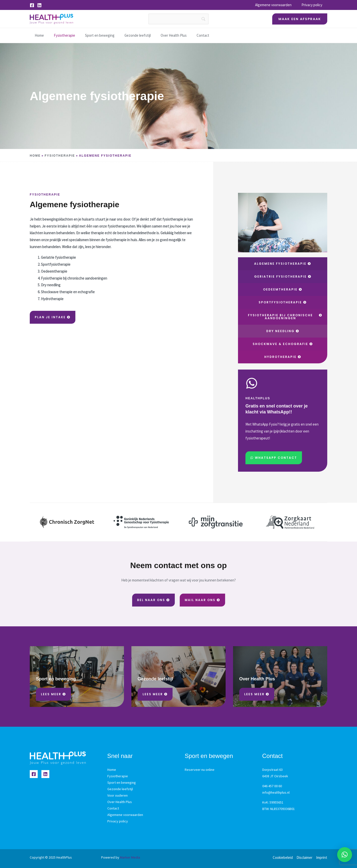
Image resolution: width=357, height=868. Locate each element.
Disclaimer (304, 857)
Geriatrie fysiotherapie (58, 257)
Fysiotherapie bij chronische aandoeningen (74, 278)
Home (34, 35)
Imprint (322, 857)
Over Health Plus (164, 35)
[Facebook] (32, 5)
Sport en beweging (92, 35)
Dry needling (51, 285)
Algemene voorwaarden (277, 5)
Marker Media (130, 857)
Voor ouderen (118, 795)
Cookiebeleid (283, 857)
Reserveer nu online (200, 770)
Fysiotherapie (58, 35)
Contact (192, 35)
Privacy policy (313, 5)
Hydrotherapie (52, 299)
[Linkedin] (39, 5)
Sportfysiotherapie (56, 264)
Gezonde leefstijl (129, 35)
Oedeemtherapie (54, 271)
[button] (300, 19)
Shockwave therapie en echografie (68, 292)
